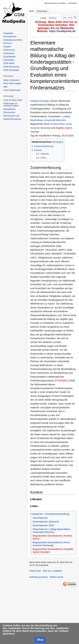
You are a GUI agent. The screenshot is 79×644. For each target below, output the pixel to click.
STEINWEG (62, 381)
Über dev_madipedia (52, 571)
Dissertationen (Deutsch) (46, 522)
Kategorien (37, 514)
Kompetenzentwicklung (57, 514)
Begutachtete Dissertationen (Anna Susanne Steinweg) (51, 544)
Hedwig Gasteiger (40, 101)
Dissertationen (40, 518)
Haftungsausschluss (39, 577)
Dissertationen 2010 (43, 525)
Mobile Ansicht (56, 577)
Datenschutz (35, 571)
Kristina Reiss (58, 124)
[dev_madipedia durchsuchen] (70, 18)
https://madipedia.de (62, 31)
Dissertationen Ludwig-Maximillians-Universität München (52, 531)
